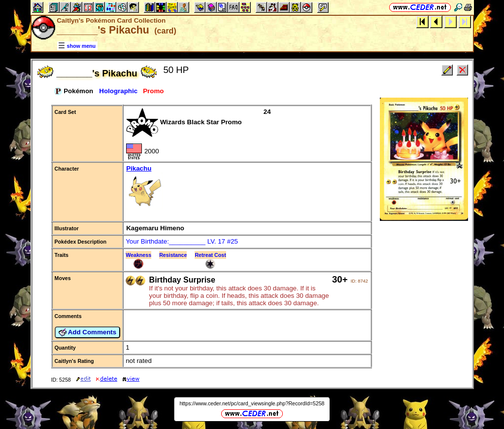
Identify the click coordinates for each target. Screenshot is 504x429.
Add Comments (88, 332)
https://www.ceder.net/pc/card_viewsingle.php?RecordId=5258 (252, 403)
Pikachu (247, 188)
